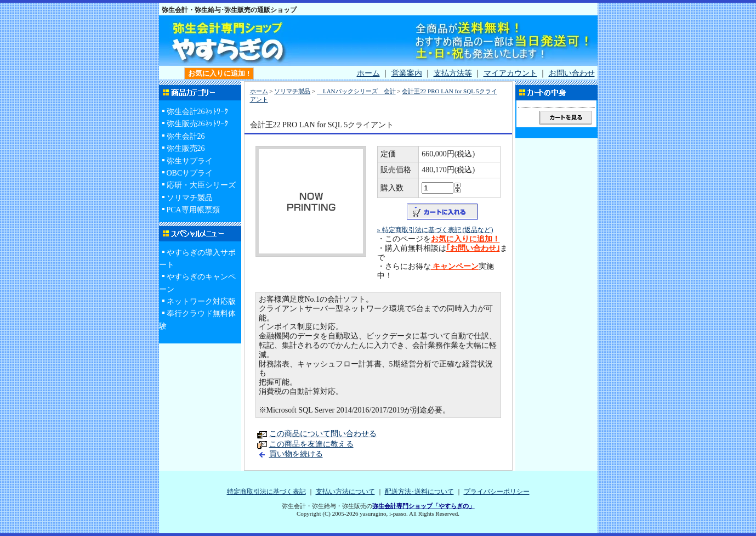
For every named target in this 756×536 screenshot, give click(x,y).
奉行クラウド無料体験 (197, 320)
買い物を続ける (296, 454)
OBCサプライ (190, 173)
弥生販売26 (186, 148)
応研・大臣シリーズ (201, 185)
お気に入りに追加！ (465, 239)
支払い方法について (345, 492)
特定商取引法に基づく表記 (266, 492)
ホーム (368, 73)
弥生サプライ (190, 161)
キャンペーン (455, 266)
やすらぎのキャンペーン (197, 283)
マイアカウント (510, 73)
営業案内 (407, 73)
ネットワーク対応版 (201, 301)
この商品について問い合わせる (323, 434)
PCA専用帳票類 (193, 210)
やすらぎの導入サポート (197, 259)
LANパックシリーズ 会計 (356, 91)
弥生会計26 (186, 136)
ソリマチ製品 (190, 198)
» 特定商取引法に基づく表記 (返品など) (435, 230)
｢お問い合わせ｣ (473, 248)
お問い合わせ (572, 73)
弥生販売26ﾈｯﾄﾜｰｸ (197, 124)
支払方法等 (453, 73)
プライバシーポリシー (497, 492)
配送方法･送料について (419, 492)
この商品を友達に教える (311, 444)
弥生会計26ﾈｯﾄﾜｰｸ (197, 112)
